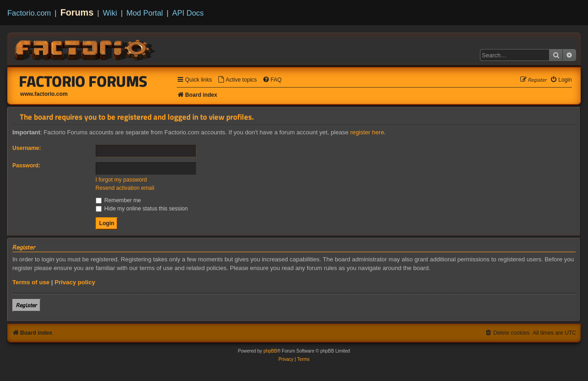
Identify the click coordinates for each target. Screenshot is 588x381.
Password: (26, 166)
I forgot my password (121, 180)
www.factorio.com (44, 94)
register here (367, 132)
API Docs (188, 13)
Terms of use (31, 282)
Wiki (110, 13)
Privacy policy (75, 282)
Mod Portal (145, 13)
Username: (27, 148)
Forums (77, 12)
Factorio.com (29, 13)
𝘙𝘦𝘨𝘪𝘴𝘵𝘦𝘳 (27, 305)
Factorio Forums (83, 81)
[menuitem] (237, 80)
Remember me (118, 200)
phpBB (270, 351)
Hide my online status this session (142, 209)
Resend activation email (125, 188)
